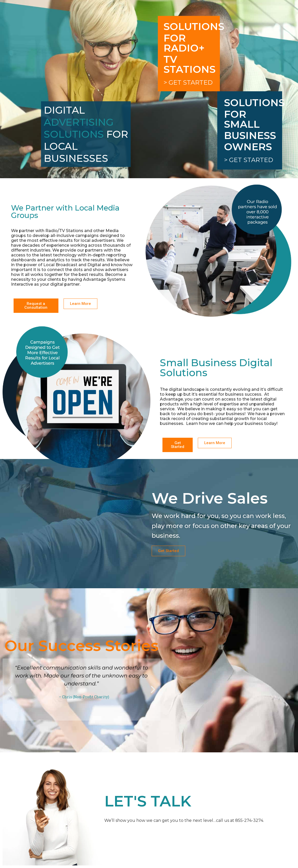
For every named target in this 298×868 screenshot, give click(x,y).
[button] (10, 690)
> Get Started (188, 82)
